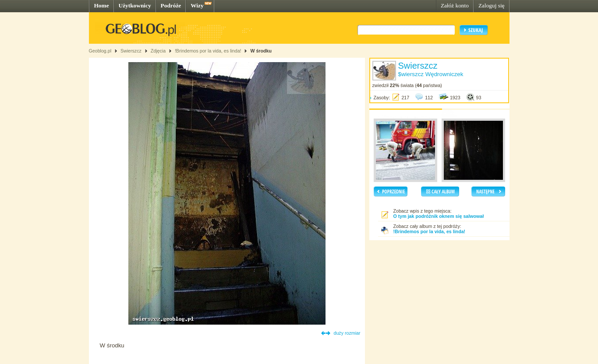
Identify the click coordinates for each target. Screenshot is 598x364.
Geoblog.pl (100, 51)
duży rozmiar (347, 333)
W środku (261, 51)
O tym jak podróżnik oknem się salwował (439, 216)
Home (102, 5)
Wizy (197, 5)
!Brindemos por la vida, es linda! (208, 51)
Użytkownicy (135, 5)
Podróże (171, 5)
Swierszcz (131, 51)
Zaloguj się (492, 5)
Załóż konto (455, 5)
